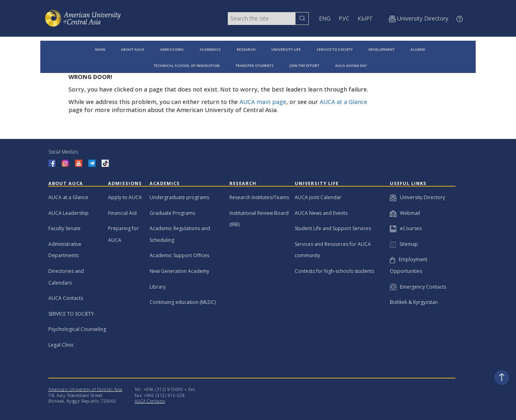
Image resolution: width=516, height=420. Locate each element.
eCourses (406, 228)
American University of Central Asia (85, 389)
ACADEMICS (210, 49)
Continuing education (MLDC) (183, 302)
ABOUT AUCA (133, 49)
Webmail (405, 213)
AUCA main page (263, 102)
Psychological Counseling (77, 329)
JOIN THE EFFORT (304, 65)
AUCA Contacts (66, 298)
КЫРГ (365, 18)
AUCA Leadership (69, 213)
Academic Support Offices (179, 255)
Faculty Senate (64, 228)
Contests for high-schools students (334, 271)
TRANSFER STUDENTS (255, 65)
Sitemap (404, 244)
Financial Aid (122, 213)
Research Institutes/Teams (259, 197)
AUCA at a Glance (343, 102)
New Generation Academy (179, 271)
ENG (325, 18)
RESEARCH (246, 49)
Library (158, 287)
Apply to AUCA (125, 197)
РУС (344, 18)
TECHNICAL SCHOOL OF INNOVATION (187, 65)
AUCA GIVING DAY (351, 65)
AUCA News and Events (321, 213)
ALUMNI (418, 49)
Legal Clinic (61, 345)
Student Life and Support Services (333, 228)
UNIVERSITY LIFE (286, 49)
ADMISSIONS (172, 49)
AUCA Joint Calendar (318, 197)
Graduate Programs (172, 213)
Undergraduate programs (179, 197)
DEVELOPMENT (382, 49)
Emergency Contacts (418, 287)
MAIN (100, 49)
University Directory (417, 197)
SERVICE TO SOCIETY (335, 49)
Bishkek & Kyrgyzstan (414, 302)
